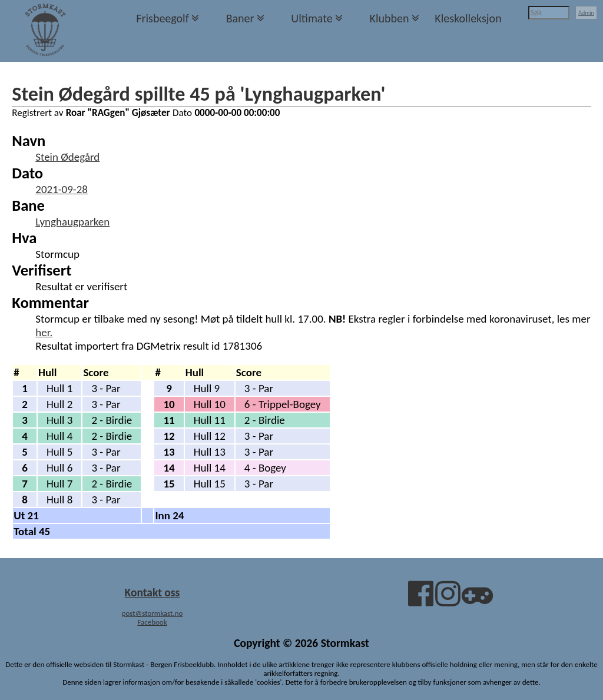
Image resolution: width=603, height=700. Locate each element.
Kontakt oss (153, 592)
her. (44, 332)
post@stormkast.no (153, 613)
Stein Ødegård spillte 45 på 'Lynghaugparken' (198, 94)
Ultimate (312, 18)
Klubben (389, 18)
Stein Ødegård (67, 157)
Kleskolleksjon (468, 18)
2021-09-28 (62, 189)
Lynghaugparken (72, 222)
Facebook (152, 622)
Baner (240, 18)
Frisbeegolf (163, 18)
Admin (586, 13)
